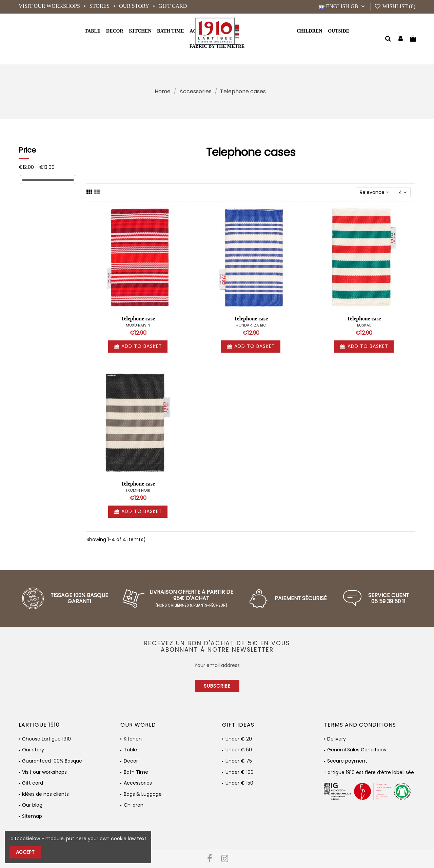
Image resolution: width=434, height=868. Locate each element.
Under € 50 (239, 750)
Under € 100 (240, 772)
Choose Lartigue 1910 (46, 739)
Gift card (173, 6)
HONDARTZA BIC (251, 325)
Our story (135, 6)
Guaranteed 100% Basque (52, 761)
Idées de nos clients (45, 794)
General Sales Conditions (357, 750)
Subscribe (217, 686)
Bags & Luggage (143, 794)
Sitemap (32, 816)
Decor (131, 761)
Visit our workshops (50, 6)
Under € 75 (239, 761)
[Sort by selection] (374, 192)
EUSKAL (364, 325)
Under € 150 (239, 783)
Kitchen (133, 739)
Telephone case (138, 319)
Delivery (337, 739)
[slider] (21, 180)
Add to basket (138, 346)
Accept (25, 852)
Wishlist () (395, 6)
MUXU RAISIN (138, 325)
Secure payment (347, 761)
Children (134, 805)
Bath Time (136, 772)
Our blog (32, 805)
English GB (343, 6)
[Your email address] (217, 665)
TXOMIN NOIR (138, 490)
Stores (100, 6)
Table (130, 750)
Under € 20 (239, 739)
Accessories (138, 783)
